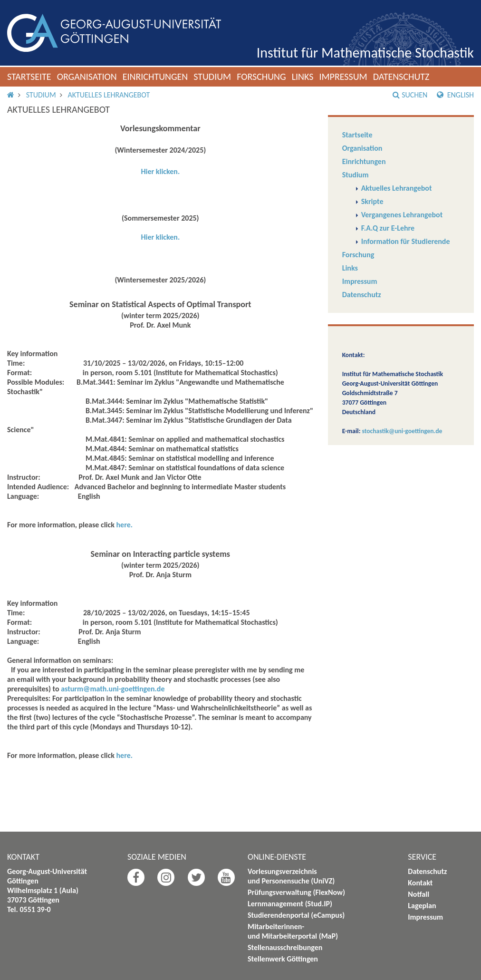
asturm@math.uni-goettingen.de (113, 689)
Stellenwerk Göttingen (283, 959)
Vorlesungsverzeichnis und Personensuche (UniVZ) (291, 876)
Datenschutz (401, 77)
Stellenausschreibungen (285, 947)
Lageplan (422, 906)
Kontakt (420, 883)
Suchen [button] (410, 95)
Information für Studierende (406, 241)
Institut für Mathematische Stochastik (365, 53)
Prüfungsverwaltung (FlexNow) (296, 892)
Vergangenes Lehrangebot (402, 215)
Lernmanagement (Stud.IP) (290, 904)
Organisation (87, 77)
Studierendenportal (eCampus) (296, 915)
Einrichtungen (155, 77)
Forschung (261, 77)
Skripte (372, 201)
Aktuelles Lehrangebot (109, 95)
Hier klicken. (160, 171)
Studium (212, 77)
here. (125, 525)
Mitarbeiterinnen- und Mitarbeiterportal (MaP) (293, 931)
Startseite (29, 77)
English (455, 95)
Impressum (343, 77)
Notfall (418, 894)
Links (303, 77)
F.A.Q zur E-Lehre (388, 228)
